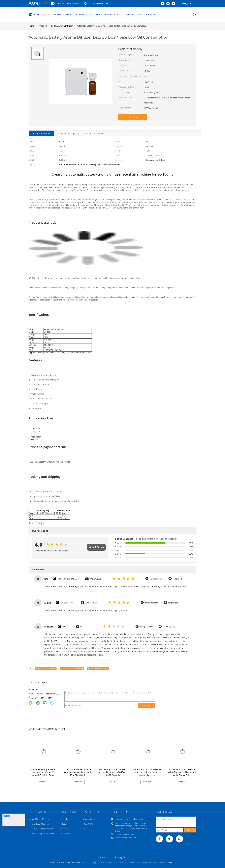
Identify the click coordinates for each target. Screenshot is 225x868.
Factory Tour (97, 14)
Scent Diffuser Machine (39, 824)
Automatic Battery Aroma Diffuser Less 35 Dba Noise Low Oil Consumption (112, 26)
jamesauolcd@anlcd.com (68, 4)
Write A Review (96, 547)
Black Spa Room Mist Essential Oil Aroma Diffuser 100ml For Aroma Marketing (147, 772)
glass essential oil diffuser (98, 669)
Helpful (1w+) (170, 627)
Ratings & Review (94, 134)
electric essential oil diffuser (72, 669)
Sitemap (102, 857)
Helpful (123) (179, 579)
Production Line (90, 819)
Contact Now (146, 705)
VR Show (70, 14)
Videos (59, 14)
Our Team (66, 834)
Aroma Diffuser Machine (39, 819)
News (146, 14)
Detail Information (41, 134)
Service (65, 829)
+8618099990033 (53, 694)
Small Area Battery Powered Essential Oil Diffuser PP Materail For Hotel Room (43, 772)
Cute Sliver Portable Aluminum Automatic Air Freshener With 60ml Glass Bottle (78, 772)
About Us (82, 14)
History (65, 824)
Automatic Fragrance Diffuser (41, 834)
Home (34, 14)
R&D (85, 829)
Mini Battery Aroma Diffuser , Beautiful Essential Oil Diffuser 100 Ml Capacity (113, 772)
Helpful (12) (174, 603)
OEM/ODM (88, 824)
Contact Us (135, 14)
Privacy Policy (122, 857)
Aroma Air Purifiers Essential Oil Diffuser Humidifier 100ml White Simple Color (182, 772)
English (187, 4)
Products (47, 14)
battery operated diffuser (46, 669)
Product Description (68, 134)
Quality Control (117, 14)
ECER (172, 862)
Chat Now (157, 14)
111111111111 (48, 698)
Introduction (67, 819)
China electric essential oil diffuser (65, 862)
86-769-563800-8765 (98, 4)
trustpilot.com (156, 579)
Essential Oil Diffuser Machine (41, 829)
